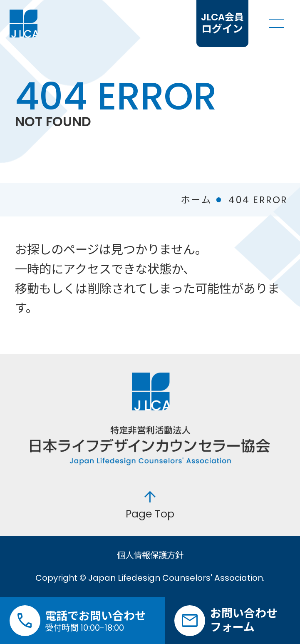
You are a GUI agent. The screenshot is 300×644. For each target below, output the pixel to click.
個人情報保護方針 (150, 555)
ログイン (222, 23)
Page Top (150, 504)
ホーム (196, 200)
